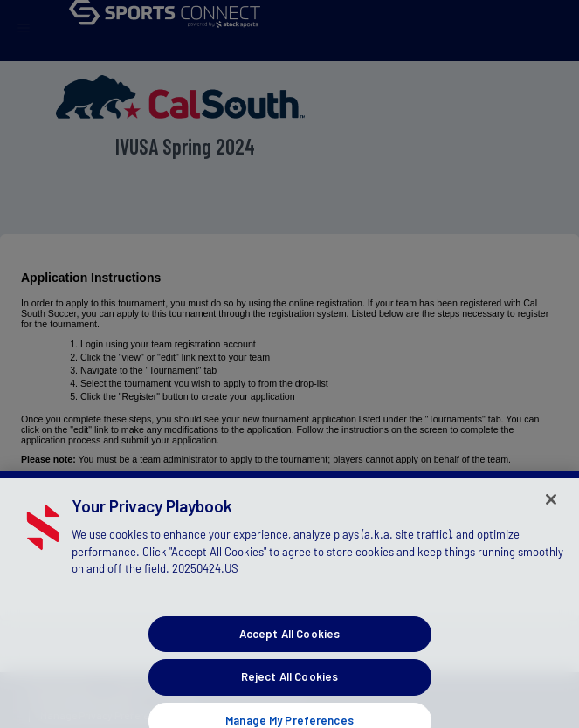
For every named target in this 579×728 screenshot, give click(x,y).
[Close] (551, 506)
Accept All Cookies (289, 641)
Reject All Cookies (289, 683)
